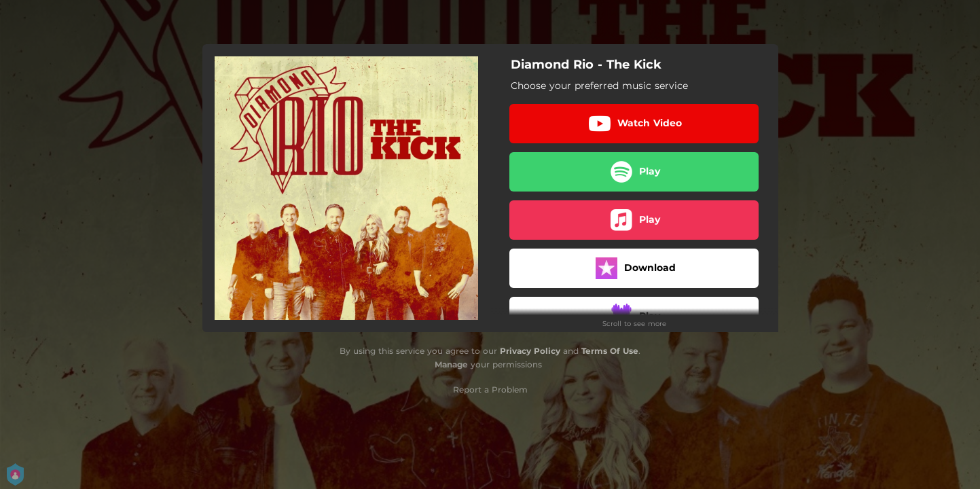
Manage (451, 364)
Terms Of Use (610, 351)
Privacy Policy (530, 351)
